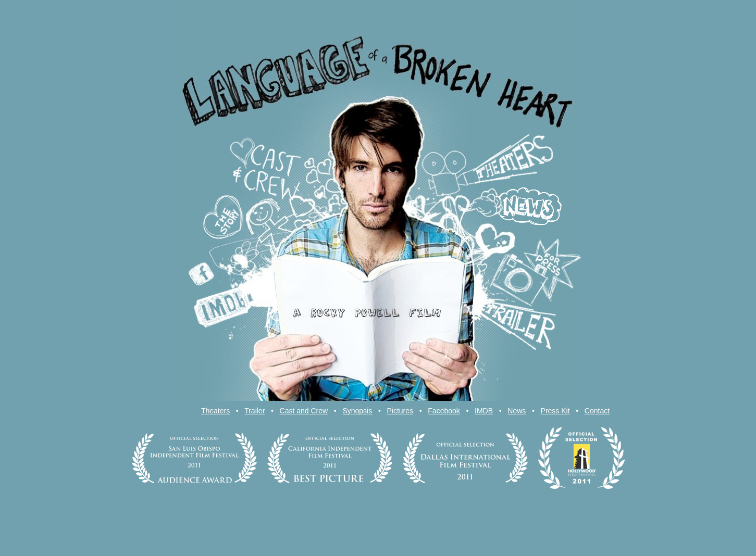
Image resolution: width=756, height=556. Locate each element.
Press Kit (555, 411)
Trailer (255, 411)
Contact (597, 411)
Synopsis (357, 411)
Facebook (444, 411)
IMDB (484, 411)
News (517, 411)
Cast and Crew (304, 411)
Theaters (215, 411)
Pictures (400, 411)
